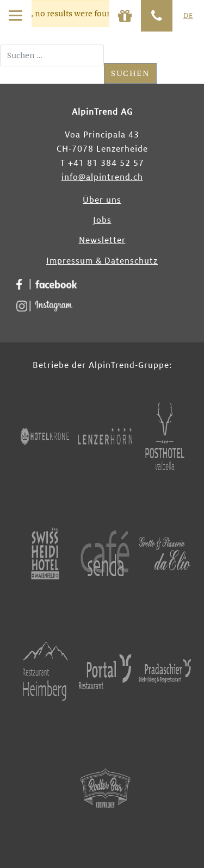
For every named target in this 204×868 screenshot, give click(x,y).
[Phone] (157, 16)
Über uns (102, 200)
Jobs (102, 220)
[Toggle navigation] (16, 16)
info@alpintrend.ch (102, 177)
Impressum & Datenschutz (102, 261)
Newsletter (102, 241)
